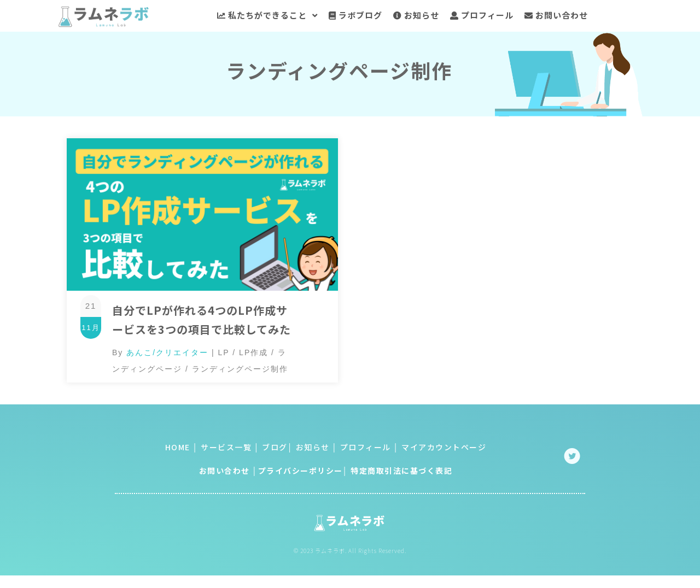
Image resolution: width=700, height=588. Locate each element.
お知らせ (311, 449)
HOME (178, 449)
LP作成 (253, 355)
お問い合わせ (224, 473)
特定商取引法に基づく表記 (401, 473)
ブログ (275, 449)
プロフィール (364, 449)
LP (224, 355)
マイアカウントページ (444, 449)
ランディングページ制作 (240, 371)
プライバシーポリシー (301, 473)
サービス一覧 (226, 449)
